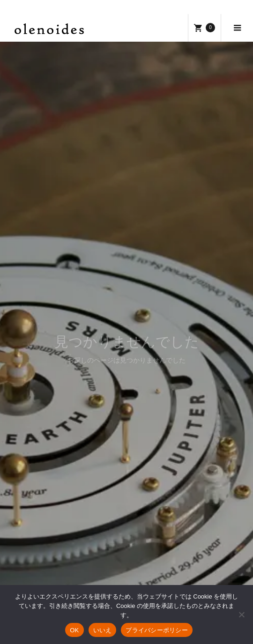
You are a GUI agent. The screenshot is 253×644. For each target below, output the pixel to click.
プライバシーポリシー (157, 630)
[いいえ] (241, 614)
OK (74, 630)
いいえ (103, 630)
